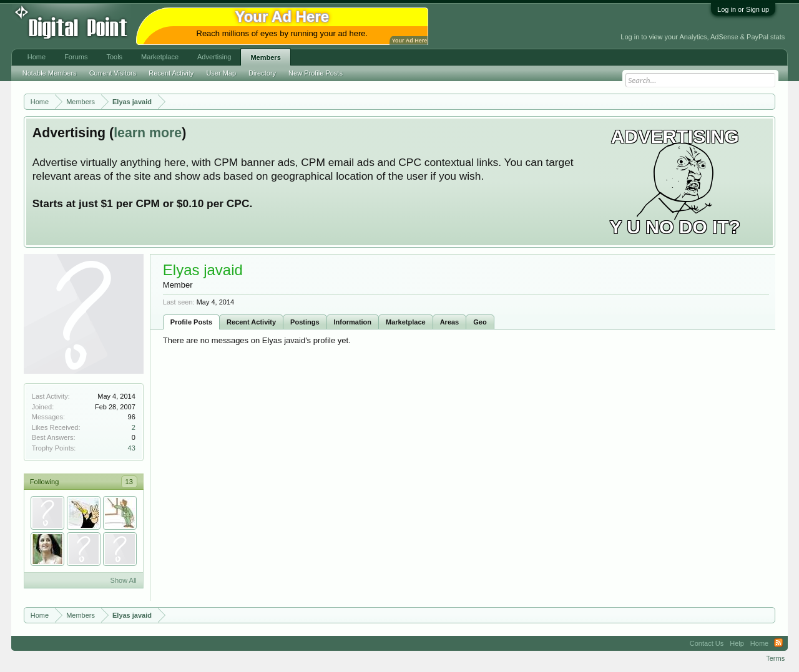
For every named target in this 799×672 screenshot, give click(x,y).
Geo (480, 322)
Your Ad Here (409, 41)
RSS (778, 643)
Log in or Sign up (743, 9)
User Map (221, 73)
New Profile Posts (316, 73)
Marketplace (406, 322)
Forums (76, 57)
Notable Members (50, 73)
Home (37, 57)
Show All (124, 580)
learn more (148, 133)
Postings (305, 322)
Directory (262, 73)
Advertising (214, 57)
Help (737, 643)
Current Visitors (113, 73)
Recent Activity (251, 322)
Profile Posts (191, 322)
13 (129, 482)
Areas (450, 322)
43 (132, 448)
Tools (114, 57)
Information (353, 322)
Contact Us (707, 643)
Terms (775, 658)
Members (265, 57)
